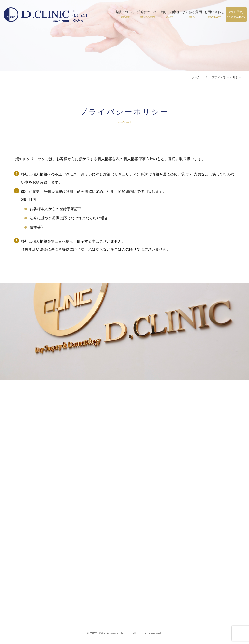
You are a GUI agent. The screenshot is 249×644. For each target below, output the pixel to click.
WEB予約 (236, 14)
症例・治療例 (170, 14)
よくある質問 (192, 14)
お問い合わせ (214, 14)
